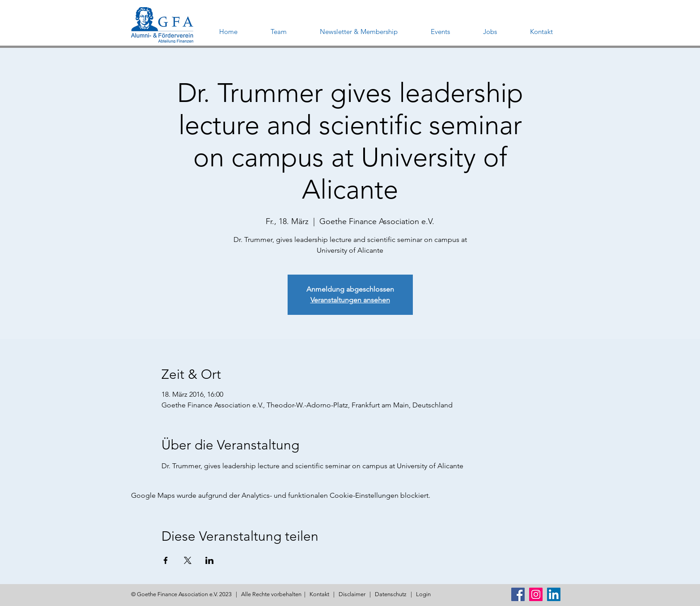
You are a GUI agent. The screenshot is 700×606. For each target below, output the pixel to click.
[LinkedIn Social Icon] (554, 594)
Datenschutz (391, 594)
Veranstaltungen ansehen (350, 300)
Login (423, 594)
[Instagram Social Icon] (536, 594)
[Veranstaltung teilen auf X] (188, 560)
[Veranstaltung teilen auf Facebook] (166, 560)
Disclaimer (352, 594)
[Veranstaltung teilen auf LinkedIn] (210, 560)
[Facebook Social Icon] (518, 594)
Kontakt (319, 594)
